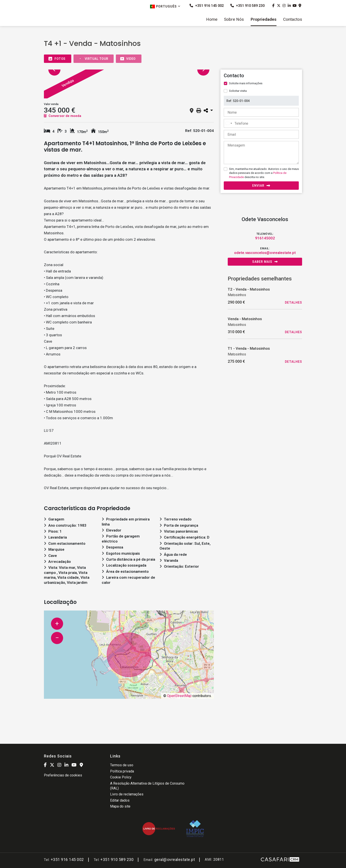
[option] (94, 86)
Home (212, 19)
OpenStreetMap (179, 696)
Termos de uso (122, 765)
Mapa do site (120, 806)
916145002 (265, 238)
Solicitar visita (238, 91)
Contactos (293, 19)
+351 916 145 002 (207, 6)
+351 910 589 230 (247, 6)
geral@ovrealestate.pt (175, 860)
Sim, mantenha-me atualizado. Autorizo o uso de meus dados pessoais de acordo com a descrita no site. (264, 173)
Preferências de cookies (63, 775)
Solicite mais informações (246, 83)
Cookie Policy (121, 777)
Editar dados (120, 800)
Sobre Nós (234, 19)
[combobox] (229, 123)
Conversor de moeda (63, 116)
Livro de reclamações (127, 794)
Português (165, 7)
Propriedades (264, 19)
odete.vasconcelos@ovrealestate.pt (265, 253)
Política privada (122, 771)
